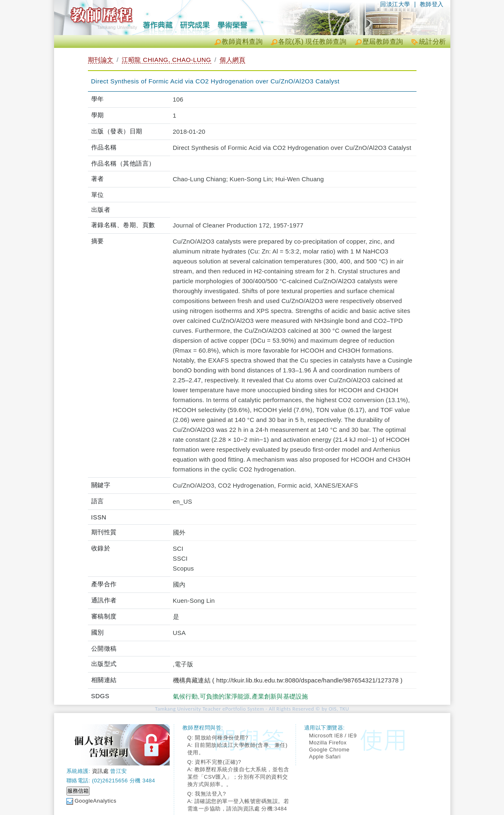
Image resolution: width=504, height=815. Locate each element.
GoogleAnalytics (96, 801)
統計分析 (433, 41)
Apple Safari (325, 757)
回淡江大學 (395, 4)
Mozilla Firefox (328, 743)
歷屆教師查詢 (383, 41)
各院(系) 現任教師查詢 (312, 41)
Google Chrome (329, 750)
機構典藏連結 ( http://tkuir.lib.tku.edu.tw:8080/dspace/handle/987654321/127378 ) (288, 680)
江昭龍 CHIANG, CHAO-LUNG (166, 60)
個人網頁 (232, 60)
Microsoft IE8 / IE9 (333, 736)
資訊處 (101, 771)
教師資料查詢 (242, 41)
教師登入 (432, 4)
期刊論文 (101, 60)
